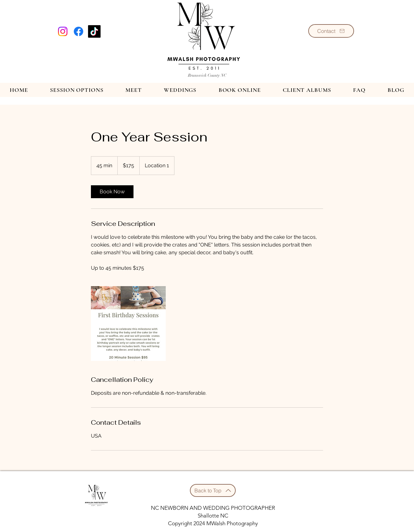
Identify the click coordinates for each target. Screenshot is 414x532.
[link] (112, 192)
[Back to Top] (213, 490)
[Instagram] (63, 31)
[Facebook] (79, 31)
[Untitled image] (128, 324)
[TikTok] (94, 31)
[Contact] (331, 31)
